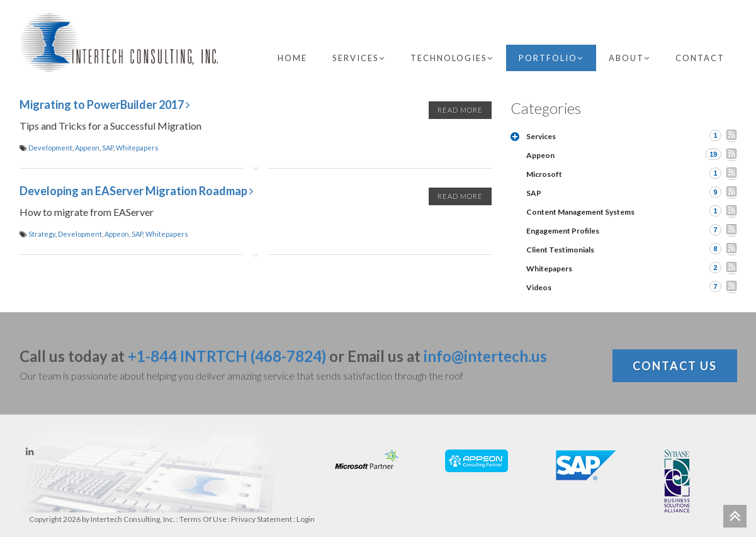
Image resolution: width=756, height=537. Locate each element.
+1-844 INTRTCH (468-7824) (227, 356)
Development (50, 148)
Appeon (87, 148)
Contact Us (675, 366)
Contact (700, 58)
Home (292, 58)
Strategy (42, 234)
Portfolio (551, 58)
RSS (731, 136)
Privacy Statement (262, 519)
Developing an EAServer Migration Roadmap (136, 191)
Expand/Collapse (515, 137)
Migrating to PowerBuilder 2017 (104, 105)
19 (713, 154)
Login (306, 519)
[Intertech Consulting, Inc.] (119, 42)
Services (359, 58)
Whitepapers (137, 148)
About (629, 58)
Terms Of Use (203, 519)
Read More (460, 110)
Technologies (452, 58)
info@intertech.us (485, 356)
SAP (108, 148)
